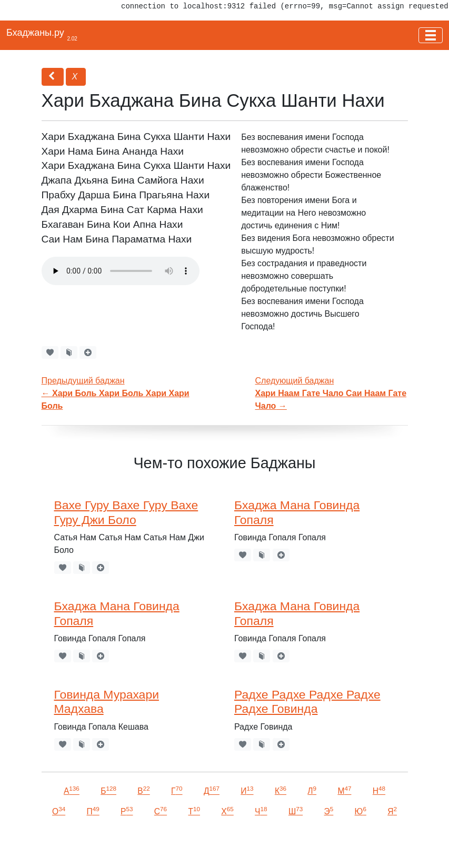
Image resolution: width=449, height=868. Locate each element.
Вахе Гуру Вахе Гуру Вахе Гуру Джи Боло (126, 512)
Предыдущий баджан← (116, 393)
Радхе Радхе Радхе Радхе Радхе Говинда (307, 702)
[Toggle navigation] (431, 35)
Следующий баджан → (331, 393)
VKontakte (129, 845)
